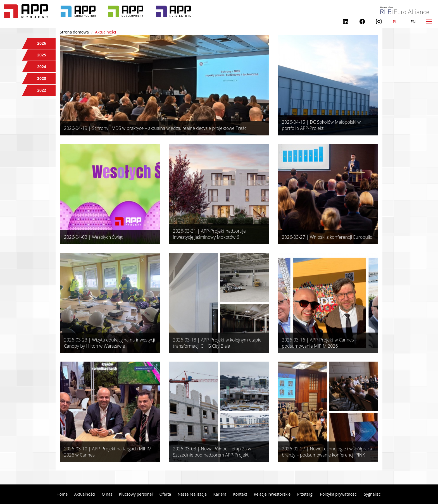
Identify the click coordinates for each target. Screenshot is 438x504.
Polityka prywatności (339, 494)
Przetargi (305, 494)
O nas (107, 494)
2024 (42, 67)
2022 (42, 90)
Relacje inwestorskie (272, 494)
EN (413, 22)
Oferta (165, 494)
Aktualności (85, 494)
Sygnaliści (373, 494)
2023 (42, 78)
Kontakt (240, 494)
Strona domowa (74, 32)
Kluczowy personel (136, 494)
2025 (42, 55)
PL (395, 22)
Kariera (220, 494)
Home (62, 494)
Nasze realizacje (192, 494)
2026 (42, 43)
